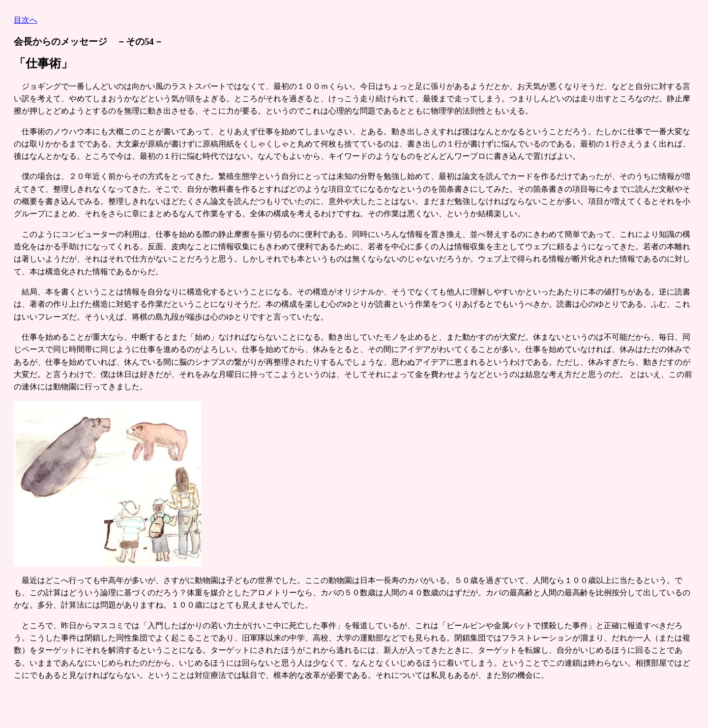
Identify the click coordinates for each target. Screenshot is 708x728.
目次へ (26, 20)
